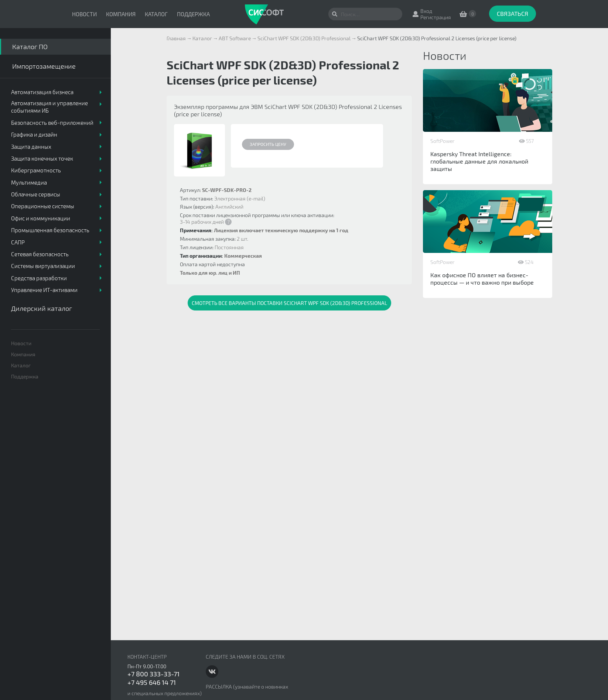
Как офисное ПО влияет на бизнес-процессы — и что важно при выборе (482, 279)
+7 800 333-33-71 (153, 674)
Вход (426, 11)
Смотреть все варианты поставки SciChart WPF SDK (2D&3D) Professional (289, 303)
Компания (121, 14)
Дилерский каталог (42, 308)
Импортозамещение (44, 66)
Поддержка (193, 14)
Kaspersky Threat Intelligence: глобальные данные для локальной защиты (479, 161)
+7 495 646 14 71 (152, 682)
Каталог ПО (30, 47)
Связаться (513, 13)
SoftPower (443, 141)
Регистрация (436, 17)
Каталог (156, 14)
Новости (84, 14)
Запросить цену (268, 144)
